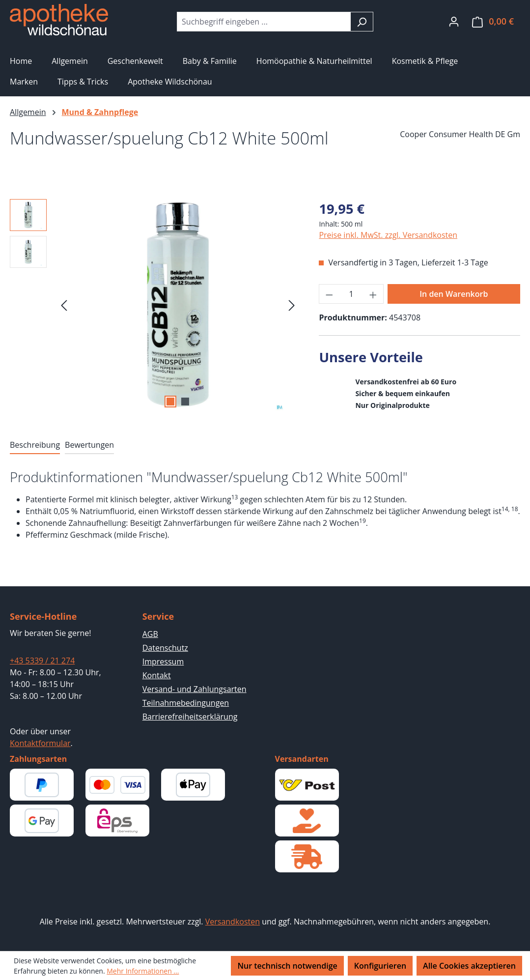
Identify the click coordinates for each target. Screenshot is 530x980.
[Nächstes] (292, 304)
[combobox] (264, 22)
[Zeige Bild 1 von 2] (170, 402)
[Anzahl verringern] (329, 294)
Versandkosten (233, 922)
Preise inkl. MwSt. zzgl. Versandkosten (388, 235)
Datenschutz (165, 648)
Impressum (163, 662)
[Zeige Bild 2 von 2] (185, 402)
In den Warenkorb (454, 294)
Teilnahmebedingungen (186, 703)
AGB (150, 634)
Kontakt (157, 675)
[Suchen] (362, 22)
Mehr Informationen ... (143, 971)
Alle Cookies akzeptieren (469, 966)
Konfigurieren (380, 966)
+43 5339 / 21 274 (42, 661)
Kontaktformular (40, 743)
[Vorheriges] (64, 304)
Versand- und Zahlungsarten (195, 689)
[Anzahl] (351, 294)
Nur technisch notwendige (287, 966)
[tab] (35, 445)
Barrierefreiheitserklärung (190, 717)
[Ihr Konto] (454, 21)
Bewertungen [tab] (89, 445)
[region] (154, 305)
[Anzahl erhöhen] (373, 294)
